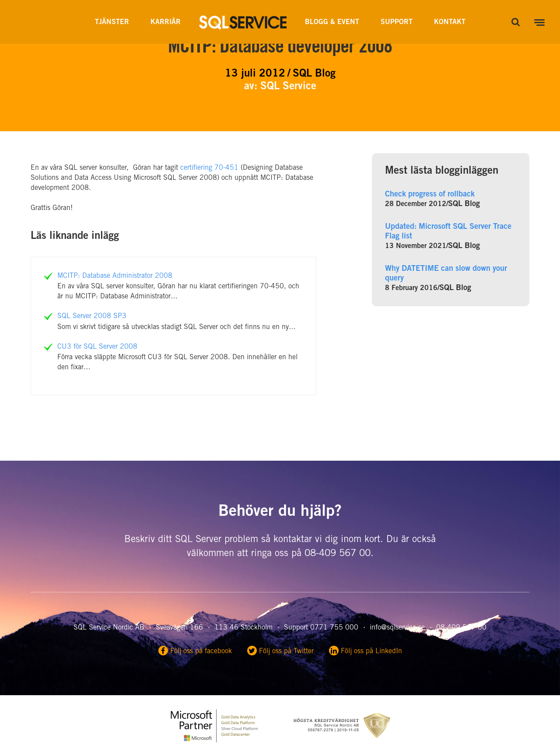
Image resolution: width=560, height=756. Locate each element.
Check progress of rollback (430, 195)
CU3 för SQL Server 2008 (97, 347)
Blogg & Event (332, 22)
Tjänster (112, 22)
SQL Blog (464, 204)
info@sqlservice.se (397, 628)
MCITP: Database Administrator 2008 (115, 276)
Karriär (166, 22)
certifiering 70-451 (209, 168)
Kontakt (450, 22)
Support (397, 22)
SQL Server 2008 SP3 (92, 316)
